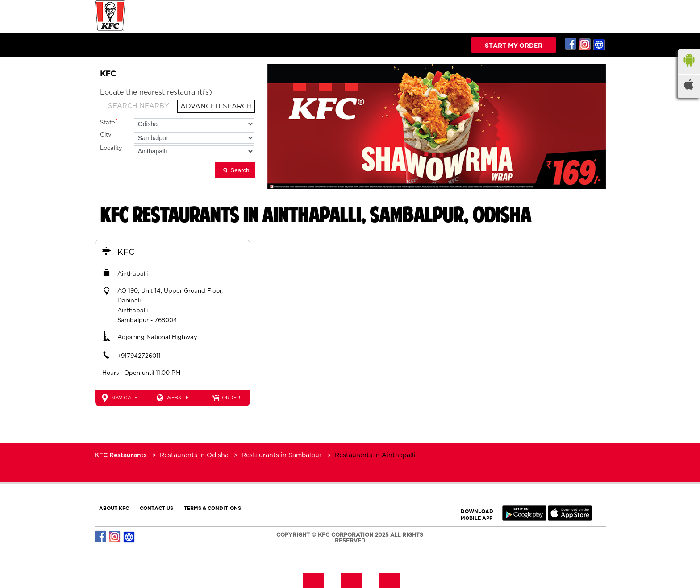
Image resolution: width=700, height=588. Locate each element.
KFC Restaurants (122, 455)
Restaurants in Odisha (194, 455)
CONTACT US (156, 508)
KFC (126, 253)
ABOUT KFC (114, 508)
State (109, 122)
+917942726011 (139, 356)
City (106, 135)
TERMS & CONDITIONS (212, 508)
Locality (111, 148)
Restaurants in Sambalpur (282, 455)
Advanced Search (216, 106)
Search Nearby (139, 106)
